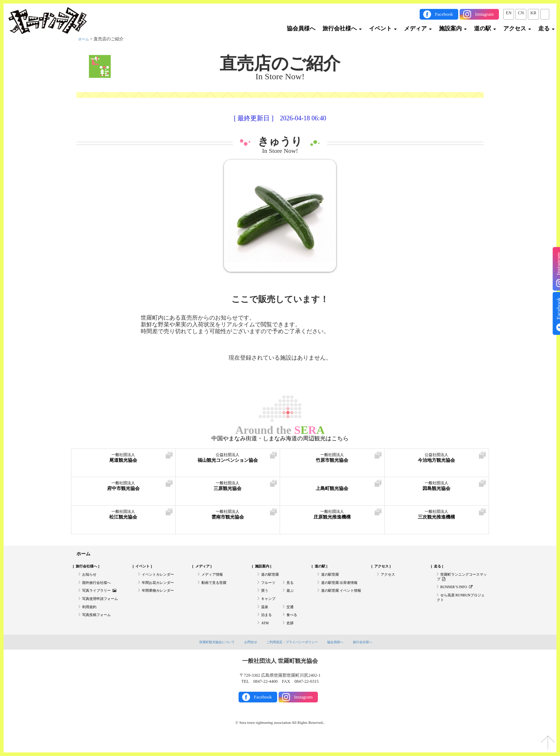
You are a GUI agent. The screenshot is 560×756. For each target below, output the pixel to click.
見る (291, 588)
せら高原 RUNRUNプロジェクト (461, 606)
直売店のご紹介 (280, 64)
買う (265, 597)
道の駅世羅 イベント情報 (341, 600)
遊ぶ (291, 597)
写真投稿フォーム (99, 627)
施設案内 (453, 28)
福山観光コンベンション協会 (228, 460)
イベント (383, 28)
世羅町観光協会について (206, 656)
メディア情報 (214, 578)
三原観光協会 (228, 489)
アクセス (517, 28)
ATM (266, 637)
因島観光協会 (437, 489)
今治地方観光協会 (437, 460)
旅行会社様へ (342, 28)
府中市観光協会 (123, 489)
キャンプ (270, 607)
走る (546, 28)
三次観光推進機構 (437, 517)
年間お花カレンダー (161, 588)
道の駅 (485, 28)
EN (509, 13)
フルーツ (270, 588)
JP (545, 13)
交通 (291, 617)
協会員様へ (301, 28)
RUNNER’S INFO (460, 593)
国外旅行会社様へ (99, 588)
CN (521, 13)
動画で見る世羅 (216, 588)
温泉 (265, 617)
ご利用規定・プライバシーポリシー (294, 656)
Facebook (444, 14)
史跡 (291, 637)
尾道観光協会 (123, 460)
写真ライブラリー (102, 597)
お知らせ (91, 578)
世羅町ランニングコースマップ (460, 581)
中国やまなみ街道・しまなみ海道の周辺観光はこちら (280, 439)
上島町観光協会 (332, 489)
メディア (418, 28)
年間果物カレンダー (161, 597)
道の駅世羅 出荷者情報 (343, 588)
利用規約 (91, 617)
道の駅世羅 (272, 578)
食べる (293, 627)
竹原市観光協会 (332, 460)
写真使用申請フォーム (104, 607)
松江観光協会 (123, 517)
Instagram (484, 14)
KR (533, 13)
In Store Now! (280, 151)
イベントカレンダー (161, 578)
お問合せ (245, 656)
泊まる (267, 627)
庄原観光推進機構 (332, 517)
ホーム (85, 39)
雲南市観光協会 (228, 517)
